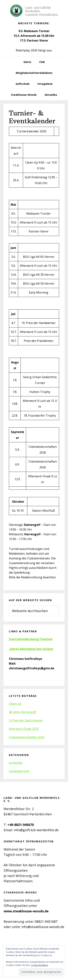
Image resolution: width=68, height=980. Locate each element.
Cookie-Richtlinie (39, 965)
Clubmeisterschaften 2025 (27, 737)
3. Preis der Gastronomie (26, 720)
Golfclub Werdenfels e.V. (34, 11)
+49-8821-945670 (21, 825)
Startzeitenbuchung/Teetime (31, 639)
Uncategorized (19, 771)
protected (16, 763)
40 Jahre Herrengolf (22, 712)
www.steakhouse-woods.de (26, 911)
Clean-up (15, 704)
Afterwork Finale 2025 (24, 729)
